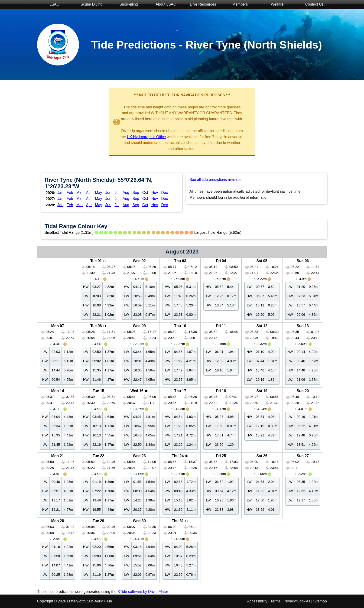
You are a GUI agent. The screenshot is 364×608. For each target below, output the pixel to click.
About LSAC (163, 5)
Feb (70, 193)
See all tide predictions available (216, 180)
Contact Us (312, 5)
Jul (117, 193)
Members (238, 5)
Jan (60, 193)
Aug (126, 193)
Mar (80, 193)
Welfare (275, 5)
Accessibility (257, 601)
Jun (108, 193)
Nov (155, 193)
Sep (136, 193)
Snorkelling (126, 5)
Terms (276, 601)
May (98, 193)
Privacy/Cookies (297, 601)
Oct (145, 193)
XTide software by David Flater (143, 592)
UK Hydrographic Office (146, 137)
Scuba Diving (89, 5)
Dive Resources (200, 5)
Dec (164, 193)
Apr (89, 193)
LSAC (52, 5)
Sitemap (320, 601)
